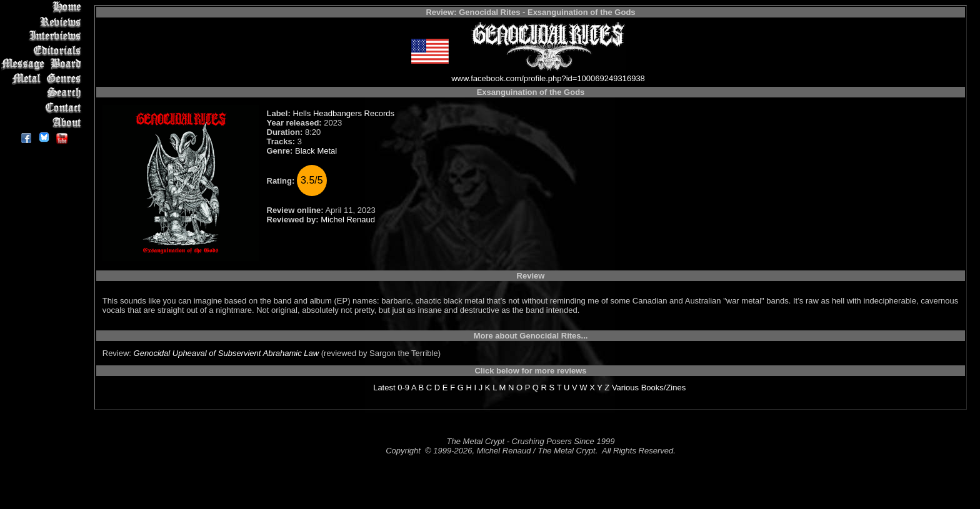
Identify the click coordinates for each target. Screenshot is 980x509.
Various (625, 388)
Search (43, 93)
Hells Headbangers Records (343, 113)
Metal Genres (43, 79)
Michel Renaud (348, 220)
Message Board (43, 65)
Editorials (43, 50)
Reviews (43, 22)
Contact (43, 108)
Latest (384, 388)
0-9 (403, 388)
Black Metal (316, 151)
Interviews (43, 36)
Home (43, 7)
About (43, 122)
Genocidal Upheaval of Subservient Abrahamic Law (227, 353)
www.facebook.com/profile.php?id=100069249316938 (548, 78)
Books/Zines (664, 388)
